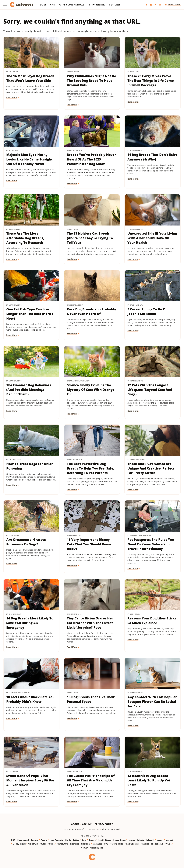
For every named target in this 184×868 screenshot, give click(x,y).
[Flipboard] (156, 5)
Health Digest (104, 840)
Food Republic (56, 840)
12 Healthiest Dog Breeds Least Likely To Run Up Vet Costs (149, 780)
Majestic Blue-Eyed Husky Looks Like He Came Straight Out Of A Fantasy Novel (29, 159)
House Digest (119, 840)
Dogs (43, 5)
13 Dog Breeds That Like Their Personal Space (91, 699)
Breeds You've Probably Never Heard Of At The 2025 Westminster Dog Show (91, 159)
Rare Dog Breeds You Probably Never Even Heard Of (91, 311)
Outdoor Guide (47, 844)
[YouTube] (151, 5)
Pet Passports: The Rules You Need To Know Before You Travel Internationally (151, 544)
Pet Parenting (97, 5)
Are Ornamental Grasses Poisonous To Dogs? (26, 542)
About (75, 824)
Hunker (131, 840)
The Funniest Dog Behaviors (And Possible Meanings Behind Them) (29, 390)
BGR (13, 840)
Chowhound (23, 840)
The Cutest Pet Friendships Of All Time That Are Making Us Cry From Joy (91, 780)
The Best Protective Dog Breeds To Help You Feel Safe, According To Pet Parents (91, 468)
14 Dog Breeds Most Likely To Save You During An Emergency (30, 623)
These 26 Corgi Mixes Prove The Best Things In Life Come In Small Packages (151, 81)
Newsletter (173, 5)
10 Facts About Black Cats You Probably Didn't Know (30, 699)
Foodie (44, 840)
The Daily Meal (132, 844)
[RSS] (160, 5)
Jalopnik (150, 840)
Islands (141, 840)
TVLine (168, 844)
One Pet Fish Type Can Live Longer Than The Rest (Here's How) (30, 314)
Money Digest (19, 844)
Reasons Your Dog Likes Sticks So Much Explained (152, 620)
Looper (160, 840)
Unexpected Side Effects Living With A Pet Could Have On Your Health (152, 238)
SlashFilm (86, 844)
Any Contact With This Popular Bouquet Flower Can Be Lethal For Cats (152, 702)
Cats (53, 5)
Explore (35, 840)
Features (115, 5)
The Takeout (157, 844)
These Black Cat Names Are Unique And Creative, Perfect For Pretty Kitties (151, 468)
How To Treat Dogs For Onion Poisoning (30, 466)
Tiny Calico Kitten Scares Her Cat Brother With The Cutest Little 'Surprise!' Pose (90, 623)
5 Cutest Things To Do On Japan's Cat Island (147, 311)
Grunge (92, 840)
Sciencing (75, 844)
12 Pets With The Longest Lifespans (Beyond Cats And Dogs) (150, 390)
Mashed (169, 840)
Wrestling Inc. (97, 848)
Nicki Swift (33, 844)
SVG (106, 844)
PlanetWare (62, 844)
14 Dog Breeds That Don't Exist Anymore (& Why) (152, 157)
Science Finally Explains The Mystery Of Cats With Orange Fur (91, 390)
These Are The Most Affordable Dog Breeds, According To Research (25, 238)
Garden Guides (72, 840)
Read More (12, 97)
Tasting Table (117, 844)
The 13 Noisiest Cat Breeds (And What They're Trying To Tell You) (90, 238)
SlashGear (97, 844)
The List (145, 844)
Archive (87, 824)
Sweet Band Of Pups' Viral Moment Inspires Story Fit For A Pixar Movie (30, 780)
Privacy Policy (104, 824)
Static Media (77, 829)
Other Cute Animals (72, 5)
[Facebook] (147, 5)
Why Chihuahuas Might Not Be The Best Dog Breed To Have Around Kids (91, 81)
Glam (84, 840)
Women (84, 848)
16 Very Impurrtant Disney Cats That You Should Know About (89, 544)
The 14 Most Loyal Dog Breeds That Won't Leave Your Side (30, 78)
